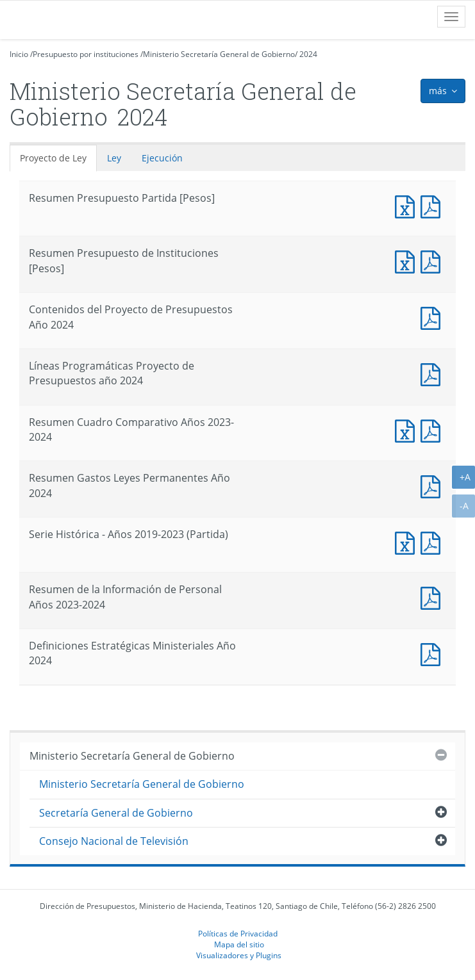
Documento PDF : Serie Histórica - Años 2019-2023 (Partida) (433, 542)
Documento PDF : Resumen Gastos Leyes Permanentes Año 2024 (433, 485)
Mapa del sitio (239, 944)
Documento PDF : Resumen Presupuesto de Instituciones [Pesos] (433, 260)
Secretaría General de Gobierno (116, 813)
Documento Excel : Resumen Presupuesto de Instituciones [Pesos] (408, 260)
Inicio (19, 54)
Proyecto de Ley (53, 158)
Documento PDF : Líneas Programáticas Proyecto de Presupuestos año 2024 (433, 373)
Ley (114, 158)
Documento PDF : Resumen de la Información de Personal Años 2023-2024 (433, 597)
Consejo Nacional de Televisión (114, 841)
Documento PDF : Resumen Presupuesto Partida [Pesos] (433, 205)
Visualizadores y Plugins (239, 955)
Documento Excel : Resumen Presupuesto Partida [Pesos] (408, 205)
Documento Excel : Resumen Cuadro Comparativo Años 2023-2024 (408, 429)
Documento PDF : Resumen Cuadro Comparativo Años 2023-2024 (433, 429)
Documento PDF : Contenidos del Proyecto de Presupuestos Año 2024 (433, 317)
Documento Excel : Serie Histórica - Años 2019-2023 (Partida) (408, 542)
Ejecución (162, 158)
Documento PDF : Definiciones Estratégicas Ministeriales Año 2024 (433, 653)
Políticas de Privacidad (238, 933)
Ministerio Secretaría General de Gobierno (219, 54)
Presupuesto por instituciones (86, 54)
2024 (308, 54)
